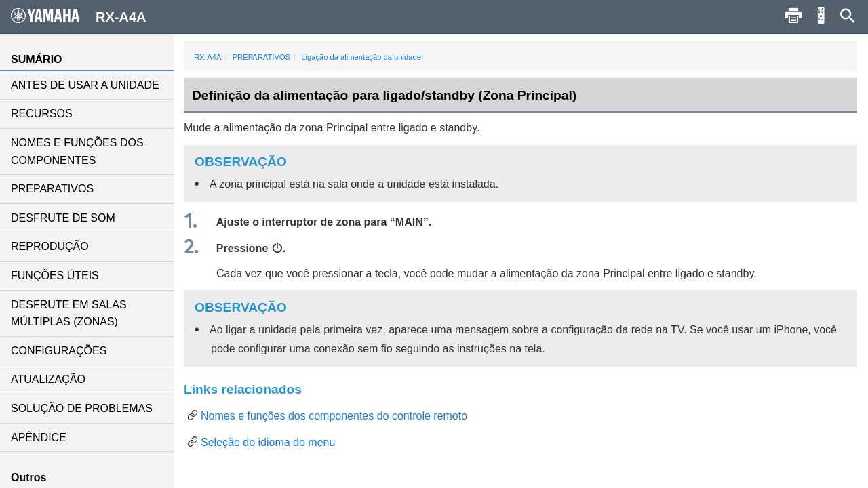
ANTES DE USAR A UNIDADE (85, 85)
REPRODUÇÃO (50, 246)
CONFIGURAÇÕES (59, 351)
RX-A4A (208, 57)
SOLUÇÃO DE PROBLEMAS (82, 408)
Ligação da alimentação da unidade (361, 57)
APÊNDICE (39, 438)
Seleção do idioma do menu (268, 442)
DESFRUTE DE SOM (63, 218)
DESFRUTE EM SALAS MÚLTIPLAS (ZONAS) (69, 313)
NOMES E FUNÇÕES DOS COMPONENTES (77, 151)
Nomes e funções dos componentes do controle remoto (334, 416)
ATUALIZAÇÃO (48, 379)
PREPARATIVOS (52, 189)
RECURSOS (42, 114)
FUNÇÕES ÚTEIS (55, 276)
